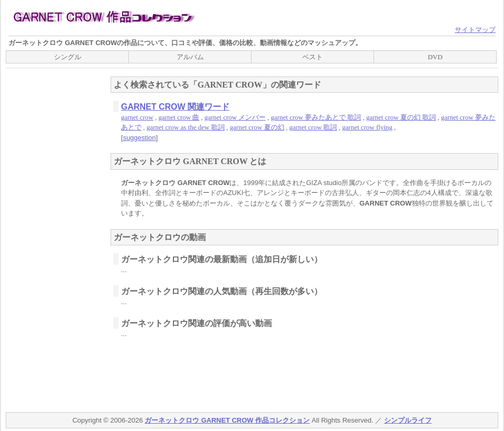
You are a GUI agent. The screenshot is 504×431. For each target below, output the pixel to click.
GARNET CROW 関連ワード (175, 107)
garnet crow (137, 117)
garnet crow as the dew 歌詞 (186, 127)
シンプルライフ (408, 420)
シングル (68, 57)
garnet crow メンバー (235, 117)
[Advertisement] (48, 239)
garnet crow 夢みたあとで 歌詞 (316, 117)
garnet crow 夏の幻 (257, 127)
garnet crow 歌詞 (313, 127)
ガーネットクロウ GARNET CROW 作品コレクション (227, 420)
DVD (435, 57)
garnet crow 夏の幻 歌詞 (401, 117)
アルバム (190, 57)
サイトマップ (475, 30)
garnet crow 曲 (179, 117)
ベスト (313, 57)
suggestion (140, 138)
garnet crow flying (367, 127)
